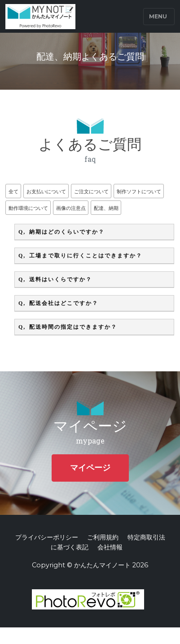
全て (13, 191)
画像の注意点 (71, 208)
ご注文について (91, 191)
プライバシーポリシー (47, 537)
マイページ (90, 468)
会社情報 (110, 547)
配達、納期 (106, 208)
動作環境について (28, 208)
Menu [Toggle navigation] (158, 16)
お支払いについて (46, 191)
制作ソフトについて (139, 191)
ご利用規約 (103, 537)
